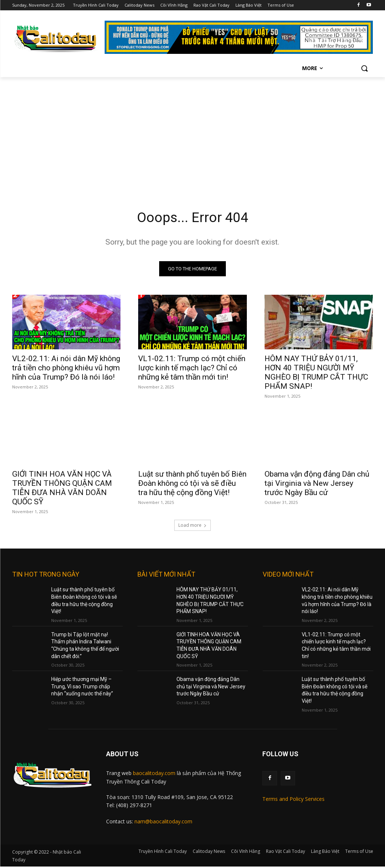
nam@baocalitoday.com (163, 823)
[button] (364, 68)
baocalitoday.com (154, 774)
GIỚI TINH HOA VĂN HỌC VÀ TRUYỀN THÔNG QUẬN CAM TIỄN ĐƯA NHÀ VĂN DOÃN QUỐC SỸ (62, 489)
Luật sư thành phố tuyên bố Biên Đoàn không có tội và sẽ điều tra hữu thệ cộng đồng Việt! (192, 485)
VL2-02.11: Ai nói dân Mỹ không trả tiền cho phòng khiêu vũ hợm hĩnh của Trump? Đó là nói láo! (66, 369)
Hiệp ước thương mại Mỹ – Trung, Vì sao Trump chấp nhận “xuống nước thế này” (82, 688)
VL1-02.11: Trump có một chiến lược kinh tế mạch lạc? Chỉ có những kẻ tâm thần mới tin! (192, 369)
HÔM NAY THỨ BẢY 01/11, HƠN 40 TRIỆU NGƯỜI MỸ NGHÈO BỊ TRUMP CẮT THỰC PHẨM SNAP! (316, 374)
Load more (192, 527)
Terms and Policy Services (293, 800)
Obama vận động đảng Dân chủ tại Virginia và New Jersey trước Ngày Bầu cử (317, 485)
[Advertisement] (192, 132)
